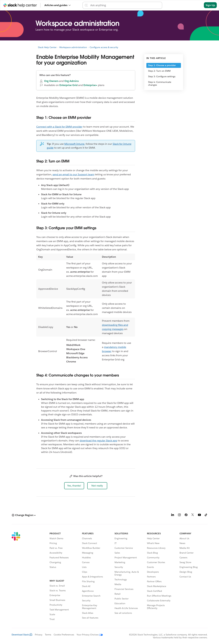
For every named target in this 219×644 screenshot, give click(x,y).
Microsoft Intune (74, 144)
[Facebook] (186, 515)
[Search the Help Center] (125, 5)
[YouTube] (199, 515)
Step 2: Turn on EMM (159, 71)
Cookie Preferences (64, 635)
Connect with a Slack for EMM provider (59, 127)
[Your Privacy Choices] (88, 635)
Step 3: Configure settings (162, 76)
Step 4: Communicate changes (160, 83)
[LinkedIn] (173, 515)
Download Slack (22, 635)
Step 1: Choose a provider (162, 65)
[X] (193, 515)
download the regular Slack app (98, 441)
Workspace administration (73, 47)
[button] (74, 486)
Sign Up (210, 5)
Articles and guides (57, 5)
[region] (86, 310)
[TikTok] (206, 515)
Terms (48, 635)
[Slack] (16, 577)
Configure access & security (104, 47)
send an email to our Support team (73, 174)
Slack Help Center (47, 47)
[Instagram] (179, 515)
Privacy (39, 635)
